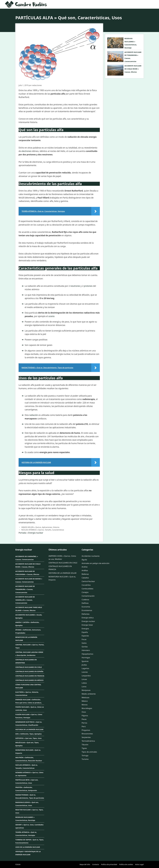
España (85, 632)
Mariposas (86, 690)
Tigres (84, 748)
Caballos (85, 578)
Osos (84, 712)
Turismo (85, 759)
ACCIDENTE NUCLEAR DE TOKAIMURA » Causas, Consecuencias (25, 589)
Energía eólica (88, 618)
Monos (85, 705)
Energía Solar (87, 625)
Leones (85, 672)
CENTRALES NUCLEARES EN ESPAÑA (29, 671)
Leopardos (86, 676)
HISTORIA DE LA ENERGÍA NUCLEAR (29, 729)
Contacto (96, 864)
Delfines (85, 603)
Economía (86, 607)
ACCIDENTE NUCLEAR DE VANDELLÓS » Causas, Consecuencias (25, 600)
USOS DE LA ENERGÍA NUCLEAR (28, 847)
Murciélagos (87, 708)
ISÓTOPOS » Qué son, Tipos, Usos (28, 738)
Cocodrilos (86, 585)
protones (88, 286)
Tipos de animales (89, 752)
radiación (34, 415)
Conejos (85, 592)
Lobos (84, 683)
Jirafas (84, 665)
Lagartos (85, 668)
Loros (84, 687)
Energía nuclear (36, 533)
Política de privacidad (109, 864)
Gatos (84, 643)
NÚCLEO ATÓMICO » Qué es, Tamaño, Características (43, 530)
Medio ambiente (89, 694)
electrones (26, 151)
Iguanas (85, 661)
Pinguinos (86, 730)
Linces (84, 679)
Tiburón (85, 745)
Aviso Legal (139, 864)
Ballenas (85, 574)
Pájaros (85, 716)
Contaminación (88, 596)
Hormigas (86, 658)
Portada (22, 533)
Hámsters (86, 650)
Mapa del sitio (85, 864)
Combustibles (87, 589)
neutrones (75, 286)
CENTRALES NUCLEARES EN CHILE (29, 667)
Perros (84, 723)
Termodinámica (88, 741)
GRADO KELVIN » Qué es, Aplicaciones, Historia (40, 527)
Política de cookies (126, 864)
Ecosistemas (87, 610)
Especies (85, 636)
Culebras (85, 600)
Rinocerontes (87, 734)
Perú (84, 726)
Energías (85, 629)
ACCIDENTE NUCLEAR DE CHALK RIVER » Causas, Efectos (133, 69)
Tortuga (85, 755)
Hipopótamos (87, 654)
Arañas (85, 567)
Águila (84, 560)
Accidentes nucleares (91, 556)
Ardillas (85, 570)
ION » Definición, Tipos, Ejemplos (29, 734)
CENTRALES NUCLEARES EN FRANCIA (30, 676)
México (85, 701)
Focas (84, 639)
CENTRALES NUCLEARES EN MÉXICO (29, 680)
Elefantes (86, 614)
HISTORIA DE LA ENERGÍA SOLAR (62, 573)
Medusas (85, 697)
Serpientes (86, 737)
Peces (84, 719)
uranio (51, 316)
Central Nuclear (88, 581)
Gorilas (85, 647)
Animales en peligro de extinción (96, 563)
